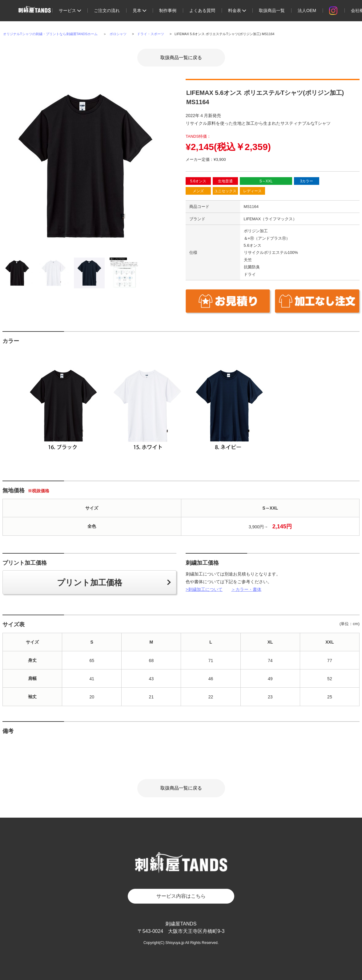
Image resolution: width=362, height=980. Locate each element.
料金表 (237, 10)
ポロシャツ (118, 34)
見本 (139, 10)
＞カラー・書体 (246, 589)
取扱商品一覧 (272, 10)
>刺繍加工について (204, 589)
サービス (70, 10)
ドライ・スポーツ (151, 34)
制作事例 (168, 10)
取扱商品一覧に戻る (181, 57)
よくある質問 (202, 10)
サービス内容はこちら (181, 896)
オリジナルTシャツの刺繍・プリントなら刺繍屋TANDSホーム (50, 34)
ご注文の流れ (107, 10)
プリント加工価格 (90, 583)
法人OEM (307, 10)
